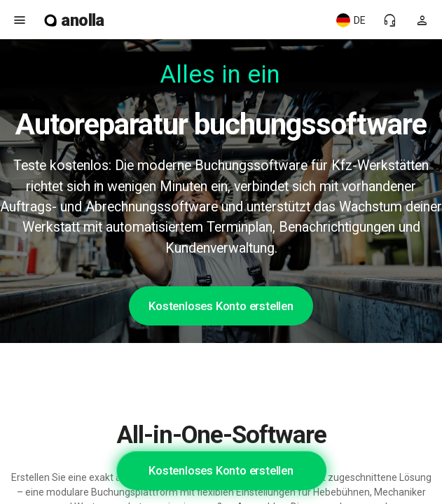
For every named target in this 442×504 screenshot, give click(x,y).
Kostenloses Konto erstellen (221, 306)
